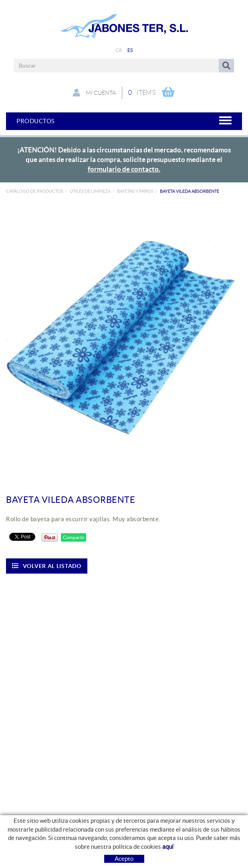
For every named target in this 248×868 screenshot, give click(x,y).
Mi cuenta (94, 93)
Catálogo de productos (35, 191)
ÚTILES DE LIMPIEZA (90, 191)
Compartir (74, 537)
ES (130, 50)
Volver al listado (47, 566)
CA (119, 50)
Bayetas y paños (135, 191)
